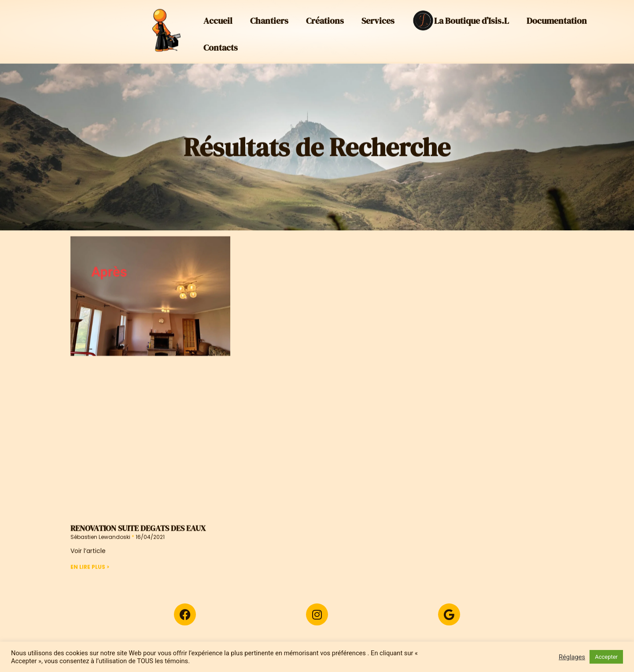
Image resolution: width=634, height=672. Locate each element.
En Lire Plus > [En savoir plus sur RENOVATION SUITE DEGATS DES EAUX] (90, 580)
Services (378, 18)
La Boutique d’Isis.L (461, 18)
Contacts (221, 45)
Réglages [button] (572, 657)
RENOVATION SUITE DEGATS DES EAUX (138, 542)
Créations (325, 18)
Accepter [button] (606, 657)
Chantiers (269, 18)
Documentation (557, 18)
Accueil (218, 18)
